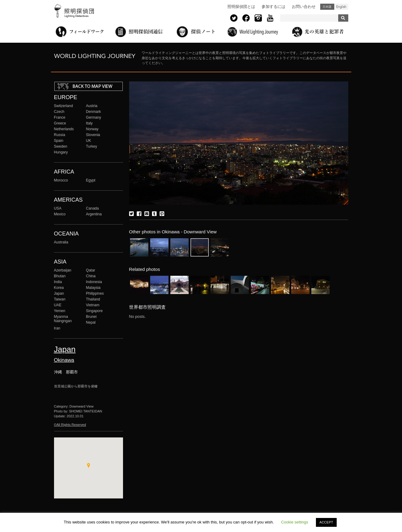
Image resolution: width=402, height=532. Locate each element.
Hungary (61, 152)
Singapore (94, 311)
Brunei (91, 317)
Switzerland (63, 106)
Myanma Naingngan (63, 319)
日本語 (327, 7)
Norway (92, 129)
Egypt (91, 180)
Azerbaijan (63, 270)
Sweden (61, 146)
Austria (92, 106)
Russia (60, 135)
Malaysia (93, 288)
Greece (60, 123)
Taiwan (60, 299)
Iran (57, 328)
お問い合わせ (304, 7)
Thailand (93, 299)
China (91, 276)
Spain (59, 141)
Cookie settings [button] (295, 522)
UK (89, 141)
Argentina (94, 214)
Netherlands (64, 129)
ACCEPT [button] (326, 522)
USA (58, 208)
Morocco (61, 180)
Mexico (60, 214)
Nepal (91, 322)
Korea (59, 288)
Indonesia (94, 282)
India (58, 282)
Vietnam (93, 305)
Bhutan (60, 276)
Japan (59, 293)
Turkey (92, 146)
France (60, 117)
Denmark (94, 112)
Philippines (95, 293)
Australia (61, 242)
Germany (94, 117)
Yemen (60, 311)
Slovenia (93, 135)
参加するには (273, 7)
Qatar (91, 270)
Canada (92, 208)
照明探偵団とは (241, 7)
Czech (59, 112)
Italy (89, 123)
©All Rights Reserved (70, 425)
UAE (58, 305)
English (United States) (341, 7)
